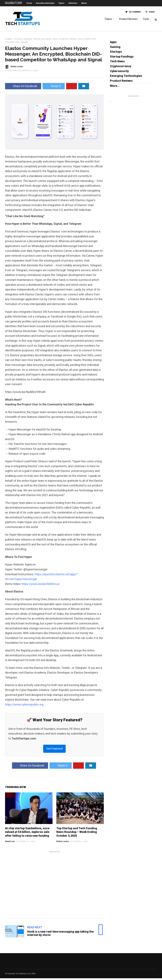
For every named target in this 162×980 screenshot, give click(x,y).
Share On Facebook (23, 88)
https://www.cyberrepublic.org (24, 706)
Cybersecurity (119, 73)
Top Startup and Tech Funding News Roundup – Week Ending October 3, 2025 (77, 834)
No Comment (133, 14)
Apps (113, 44)
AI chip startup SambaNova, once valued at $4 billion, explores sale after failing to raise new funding (27, 834)
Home (8, 41)
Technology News (16, 44)
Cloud (18, 41)
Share (150, 14)
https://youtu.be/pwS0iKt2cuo (40, 586)
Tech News (117, 63)
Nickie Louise (62, 843)
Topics (108, 19)
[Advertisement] (54, 886)
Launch (28, 41)
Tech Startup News (64, 41)
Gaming (115, 49)
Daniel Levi (10, 843)
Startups (116, 53)
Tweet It (54, 88)
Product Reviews (128, 19)
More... (115, 87)
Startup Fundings (122, 58)
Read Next (35, 929)
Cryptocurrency (121, 68)
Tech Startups (87, 41)
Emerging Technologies (126, 78)
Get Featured (54, 750)
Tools (146, 19)
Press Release (42, 41)
